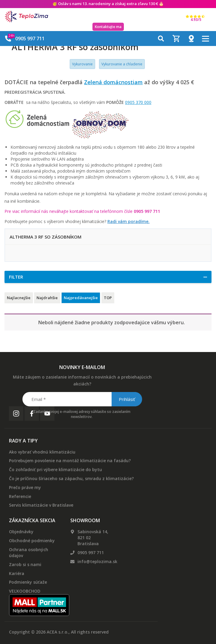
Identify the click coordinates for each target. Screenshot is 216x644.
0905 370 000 (138, 102)
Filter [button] (16, 277)
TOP (108, 298)
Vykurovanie (82, 64)
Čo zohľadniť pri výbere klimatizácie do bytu (55, 469)
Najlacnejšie (19, 298)
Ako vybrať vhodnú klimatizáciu (42, 452)
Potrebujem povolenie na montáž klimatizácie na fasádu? (70, 461)
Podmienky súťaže (28, 582)
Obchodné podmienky (32, 541)
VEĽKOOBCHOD (25, 591)
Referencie (20, 496)
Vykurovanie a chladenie (122, 64)
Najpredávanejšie (81, 298)
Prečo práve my (25, 487)
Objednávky (21, 532)
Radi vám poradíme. (128, 221)
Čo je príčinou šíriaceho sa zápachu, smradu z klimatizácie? (71, 478)
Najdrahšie (47, 298)
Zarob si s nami (25, 564)
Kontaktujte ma (108, 27)
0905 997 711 (91, 552)
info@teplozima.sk (97, 561)
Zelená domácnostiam (113, 82)
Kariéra (17, 573)
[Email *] (82, 399)
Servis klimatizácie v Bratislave (41, 505)
